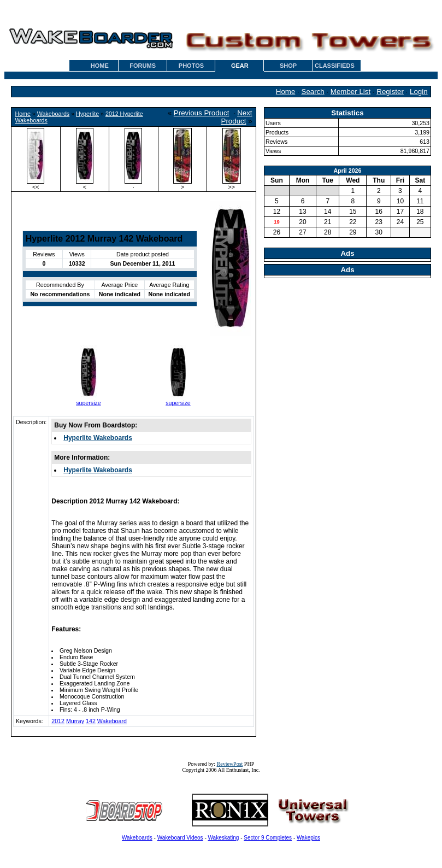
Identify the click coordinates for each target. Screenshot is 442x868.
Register (390, 92)
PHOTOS (191, 66)
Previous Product (202, 113)
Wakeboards (53, 114)
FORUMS (143, 66)
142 (91, 721)
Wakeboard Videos (180, 838)
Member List (350, 92)
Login (419, 92)
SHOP (288, 66)
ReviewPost (230, 764)
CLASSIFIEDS (335, 66)
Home (286, 92)
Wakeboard (112, 721)
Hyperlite (87, 114)
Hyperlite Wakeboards (98, 438)
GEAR (240, 66)
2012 (58, 721)
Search (313, 92)
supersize (89, 403)
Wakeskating (224, 838)
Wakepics (308, 838)
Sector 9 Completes (268, 838)
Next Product (237, 117)
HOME (100, 66)
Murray (75, 721)
